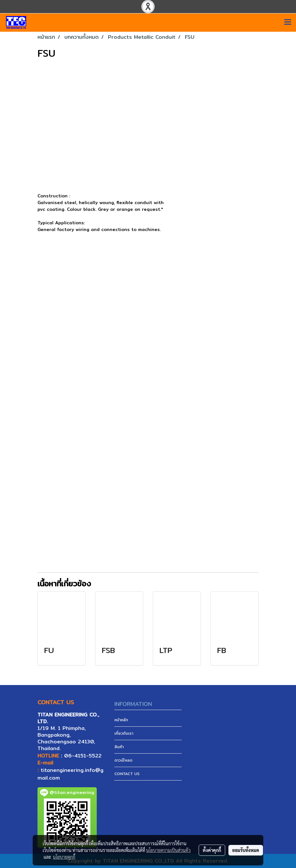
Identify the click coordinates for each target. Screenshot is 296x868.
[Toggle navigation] (288, 22)
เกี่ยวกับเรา (124, 733)
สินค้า (119, 747)
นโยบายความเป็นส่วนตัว (168, 850)
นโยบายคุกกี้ (64, 857)
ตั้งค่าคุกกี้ (212, 850)
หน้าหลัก (121, 720)
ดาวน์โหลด (123, 760)
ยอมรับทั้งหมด (246, 850)
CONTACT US (127, 774)
